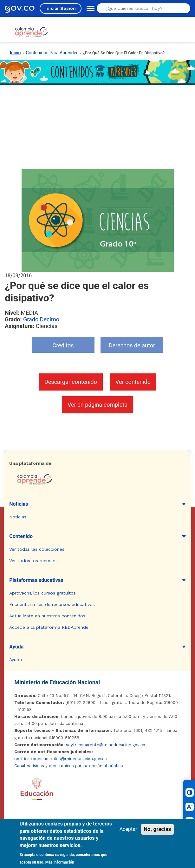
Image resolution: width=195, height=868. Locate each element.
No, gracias (157, 829)
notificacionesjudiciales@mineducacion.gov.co (61, 759)
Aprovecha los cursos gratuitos (42, 593)
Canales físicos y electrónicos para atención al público (69, 766)
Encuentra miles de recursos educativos (52, 604)
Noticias (19, 504)
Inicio (15, 53)
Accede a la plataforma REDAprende (49, 627)
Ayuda (16, 647)
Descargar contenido (71, 382)
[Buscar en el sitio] (141, 8)
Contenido (21, 536)
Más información (60, 862)
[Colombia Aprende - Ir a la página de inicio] (97, 479)
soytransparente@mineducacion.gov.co (106, 745)
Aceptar (128, 829)
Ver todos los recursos (33, 561)
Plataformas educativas (36, 580)
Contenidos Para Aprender (52, 53)
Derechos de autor (132, 345)
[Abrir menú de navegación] (89, 8)
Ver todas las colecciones (37, 549)
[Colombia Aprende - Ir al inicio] (31, 32)
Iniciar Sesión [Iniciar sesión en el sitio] (61, 8)
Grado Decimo (41, 319)
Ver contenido (133, 382)
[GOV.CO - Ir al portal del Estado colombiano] (20, 8)
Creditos (63, 345)
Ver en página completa (97, 405)
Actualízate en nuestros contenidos (47, 616)
